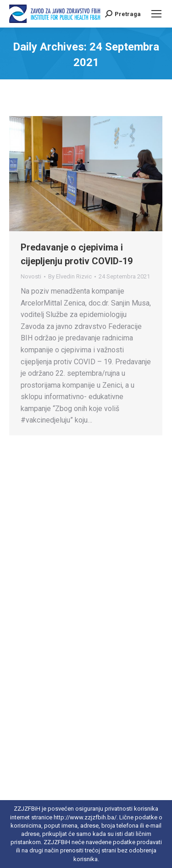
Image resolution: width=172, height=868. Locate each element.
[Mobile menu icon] (156, 14)
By (70, 276)
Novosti (31, 276)
